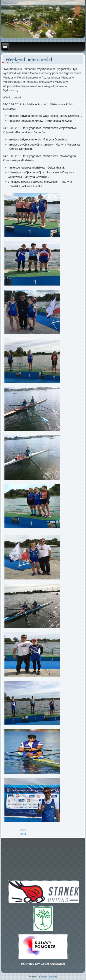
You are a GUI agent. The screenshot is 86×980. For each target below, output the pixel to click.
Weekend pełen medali (30, 59)
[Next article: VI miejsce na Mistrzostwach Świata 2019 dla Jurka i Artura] (23, 834)
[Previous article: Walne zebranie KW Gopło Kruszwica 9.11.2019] (23, 830)
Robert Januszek (49, 977)
